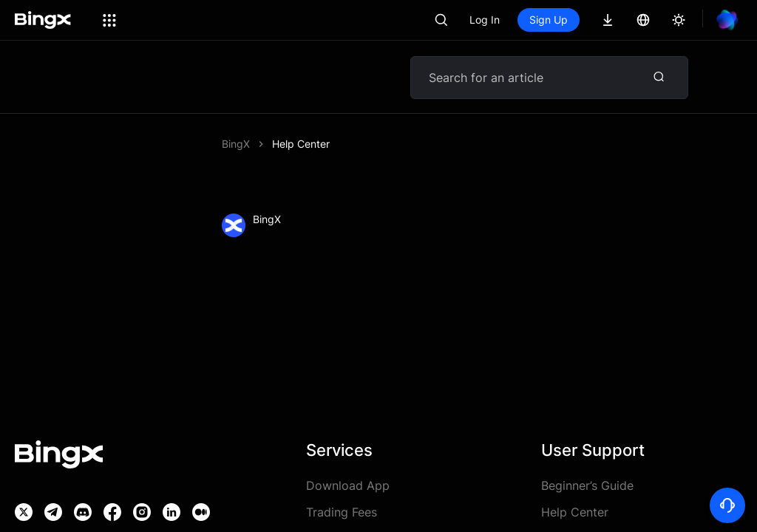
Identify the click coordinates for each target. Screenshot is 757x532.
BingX (236, 144)
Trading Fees (342, 512)
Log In (485, 20)
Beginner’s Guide (587, 485)
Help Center (301, 144)
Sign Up (549, 20)
